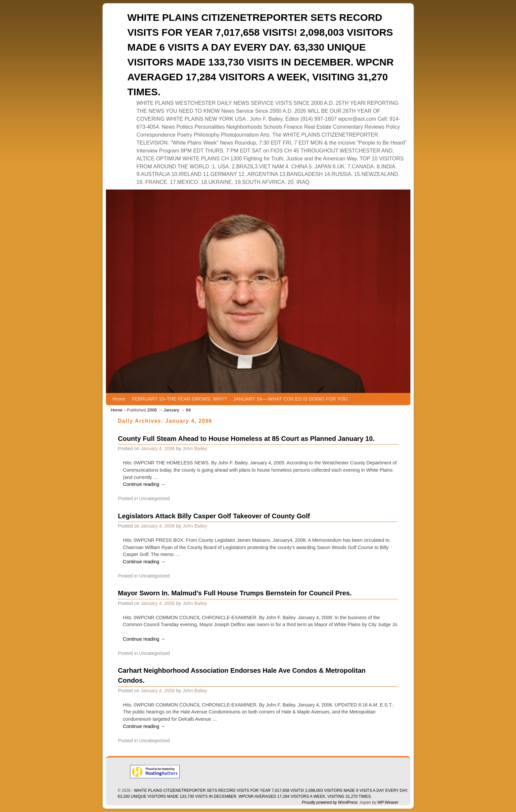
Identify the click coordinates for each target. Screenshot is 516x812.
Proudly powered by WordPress (330, 802)
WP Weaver (388, 802)
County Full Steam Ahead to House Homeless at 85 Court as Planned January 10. (246, 439)
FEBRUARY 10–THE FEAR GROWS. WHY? (179, 399)
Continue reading (144, 484)
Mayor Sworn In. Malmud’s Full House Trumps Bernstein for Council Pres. (235, 593)
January (171, 410)
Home (119, 399)
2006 (152, 410)
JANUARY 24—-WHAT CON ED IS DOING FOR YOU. (291, 399)
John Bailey (195, 449)
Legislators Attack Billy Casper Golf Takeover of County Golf (214, 516)
